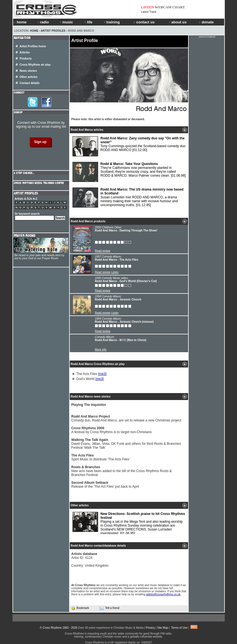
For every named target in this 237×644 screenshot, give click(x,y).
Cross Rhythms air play (35, 65)
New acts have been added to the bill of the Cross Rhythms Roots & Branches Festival (122, 471)
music (66, 22)
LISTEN (148, 7)
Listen (115, 272)
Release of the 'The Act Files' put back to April (105, 485)
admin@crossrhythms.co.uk (163, 594)
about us (177, 22)
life (88, 22)
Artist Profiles (53, 31)
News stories (28, 71)
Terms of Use (179, 628)
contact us (144, 22)
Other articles (29, 77)
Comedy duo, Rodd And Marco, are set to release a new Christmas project (126, 418)
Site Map (163, 628)
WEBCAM (163, 7)
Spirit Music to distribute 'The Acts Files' (101, 457)
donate (206, 22)
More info (101, 350)
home (20, 22)
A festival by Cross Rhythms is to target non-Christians (112, 430)
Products (26, 59)
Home (34, 31)
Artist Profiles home (33, 46)
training (111, 22)
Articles (25, 52)
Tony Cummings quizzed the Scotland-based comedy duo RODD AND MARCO (129, 146)
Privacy (150, 628)
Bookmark (80, 608)
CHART (179, 7)
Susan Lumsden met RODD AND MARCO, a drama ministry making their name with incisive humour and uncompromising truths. (128, 198)
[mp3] (102, 374)
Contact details (30, 83)
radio (43, 22)
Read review (103, 251)
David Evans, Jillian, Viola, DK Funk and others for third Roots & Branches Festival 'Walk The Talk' (126, 444)
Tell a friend (109, 608)
